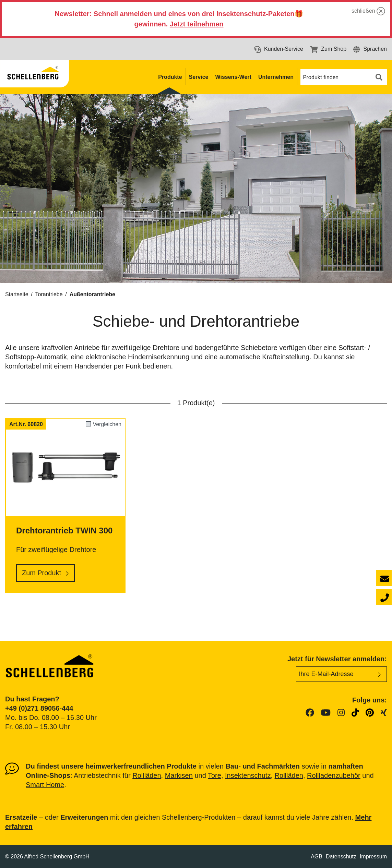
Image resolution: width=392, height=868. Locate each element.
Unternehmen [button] (276, 77)
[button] (370, 49)
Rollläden (147, 775)
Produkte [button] (170, 77)
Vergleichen (107, 424)
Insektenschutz (248, 775)
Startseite (17, 294)
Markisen (179, 775)
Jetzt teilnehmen (197, 24)
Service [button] (199, 77)
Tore (215, 775)
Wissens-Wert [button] (233, 77)
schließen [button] (368, 11)
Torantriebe (49, 294)
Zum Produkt (41, 573)
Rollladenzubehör (334, 775)
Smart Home (45, 785)
